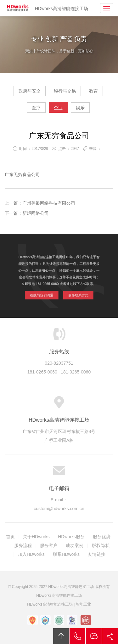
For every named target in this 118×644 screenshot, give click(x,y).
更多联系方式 (75, 292)
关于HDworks (36, 537)
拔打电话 (77, 636)
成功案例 (75, 545)
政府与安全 (30, 91)
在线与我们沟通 (44, 292)
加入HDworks (31, 554)
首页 (10, 537)
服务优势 (102, 537)
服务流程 (23, 545)
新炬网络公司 (36, 213)
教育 (93, 91)
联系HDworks (66, 554)
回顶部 (61, 636)
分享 (110, 636)
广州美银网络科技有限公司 (49, 203)
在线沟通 (94, 636)
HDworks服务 (71, 537)
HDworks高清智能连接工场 (18, 8)
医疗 (36, 108)
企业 (58, 108)
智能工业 (83, 604)
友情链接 (97, 554)
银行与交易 (65, 91)
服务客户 (49, 545)
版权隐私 (101, 545)
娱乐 (80, 108)
